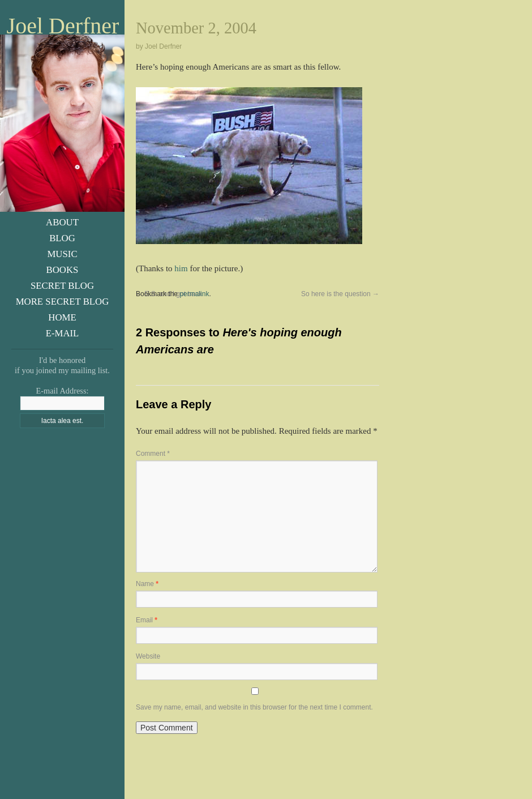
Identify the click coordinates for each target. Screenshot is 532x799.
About (62, 222)
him (181, 268)
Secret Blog (62, 286)
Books (63, 270)
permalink (194, 294)
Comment (153, 454)
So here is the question (340, 294)
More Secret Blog (63, 302)
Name (147, 584)
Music (62, 254)
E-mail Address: (62, 391)
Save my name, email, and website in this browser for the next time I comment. (254, 707)
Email (147, 620)
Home (62, 317)
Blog (62, 238)
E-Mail (63, 333)
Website (148, 656)
